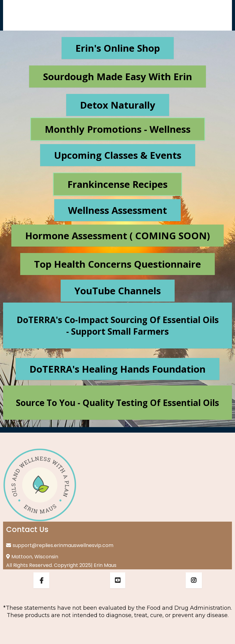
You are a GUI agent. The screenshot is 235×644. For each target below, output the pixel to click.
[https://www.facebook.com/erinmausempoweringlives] (41, 580)
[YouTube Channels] (118, 291)
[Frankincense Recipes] (117, 184)
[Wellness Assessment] (117, 210)
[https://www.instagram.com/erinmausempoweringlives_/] (194, 580)
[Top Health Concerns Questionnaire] (117, 264)
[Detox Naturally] (118, 105)
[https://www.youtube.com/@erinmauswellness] (118, 580)
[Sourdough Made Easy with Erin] (117, 76)
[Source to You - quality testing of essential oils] (117, 403)
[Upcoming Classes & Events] (118, 155)
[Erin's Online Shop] (118, 48)
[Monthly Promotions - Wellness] (118, 129)
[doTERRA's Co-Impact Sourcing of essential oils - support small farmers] (117, 326)
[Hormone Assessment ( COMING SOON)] (117, 236)
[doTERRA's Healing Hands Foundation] (117, 369)
